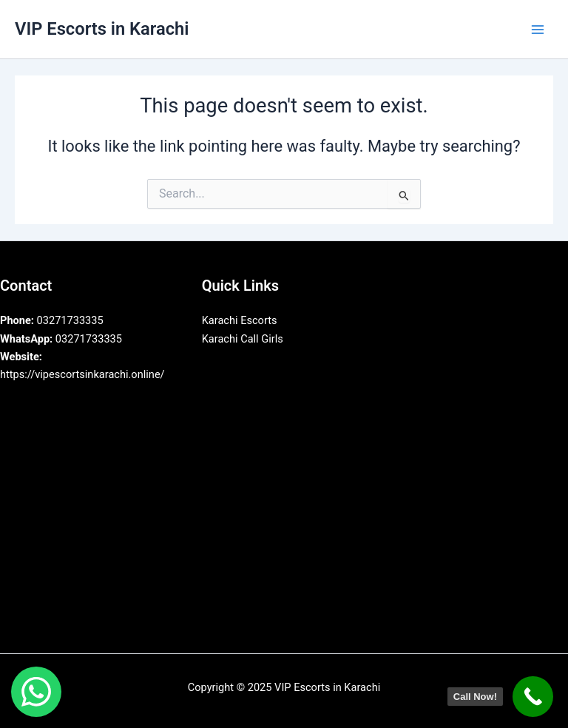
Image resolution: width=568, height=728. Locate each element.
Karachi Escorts (240, 320)
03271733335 (52, 320)
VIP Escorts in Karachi (102, 29)
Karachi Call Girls (243, 339)
